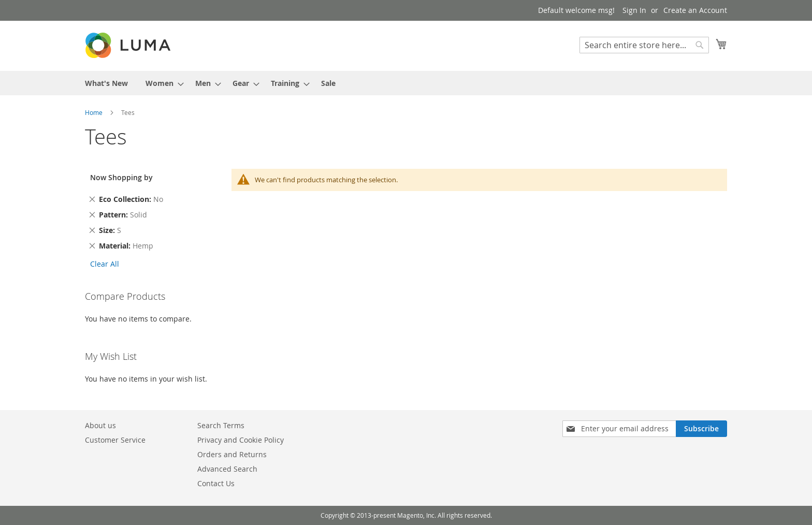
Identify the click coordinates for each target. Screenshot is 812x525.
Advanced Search (227, 469)
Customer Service (115, 440)
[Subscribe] (701, 429)
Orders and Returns (232, 454)
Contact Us (216, 483)
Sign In (634, 10)
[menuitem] (106, 83)
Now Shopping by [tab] (121, 177)
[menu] (406, 83)
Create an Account (695, 10)
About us (100, 425)
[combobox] (644, 45)
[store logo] (129, 45)
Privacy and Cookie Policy (241, 440)
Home (95, 112)
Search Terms (221, 425)
